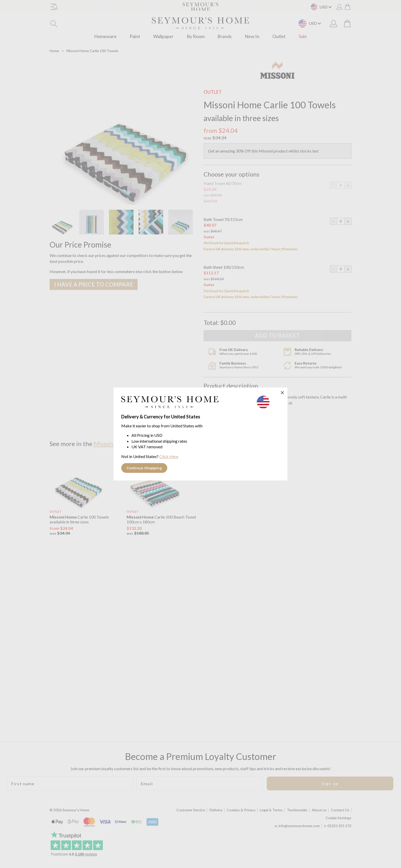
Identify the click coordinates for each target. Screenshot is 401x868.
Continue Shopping (144, 468)
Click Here (169, 456)
